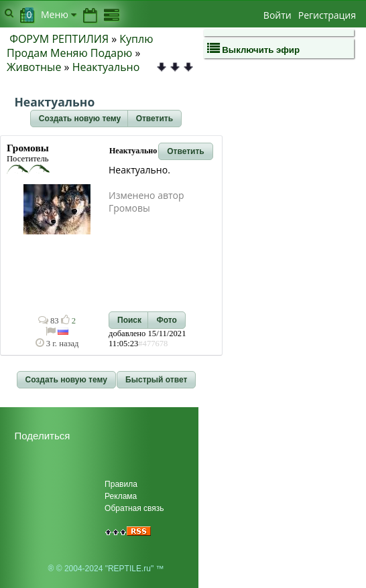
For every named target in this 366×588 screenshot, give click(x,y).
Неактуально (106, 67)
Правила (121, 484)
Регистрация (327, 15)
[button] (80, 119)
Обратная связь (134, 508)
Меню (59, 14)
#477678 (153, 344)
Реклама (121, 496)
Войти (278, 15)
